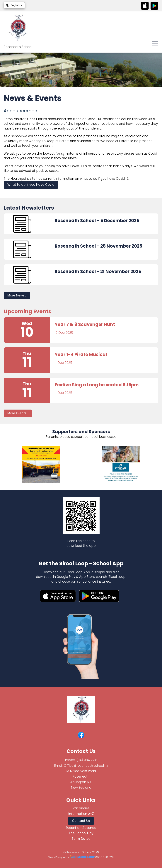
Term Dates (81, 839)
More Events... (18, 413)
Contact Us (81, 821)
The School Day (81, 833)
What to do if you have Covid (31, 185)
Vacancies (81, 808)
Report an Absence (81, 828)
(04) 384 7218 (87, 760)
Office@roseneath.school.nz (86, 766)
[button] (14, 5)
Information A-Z (81, 814)
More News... (17, 295)
